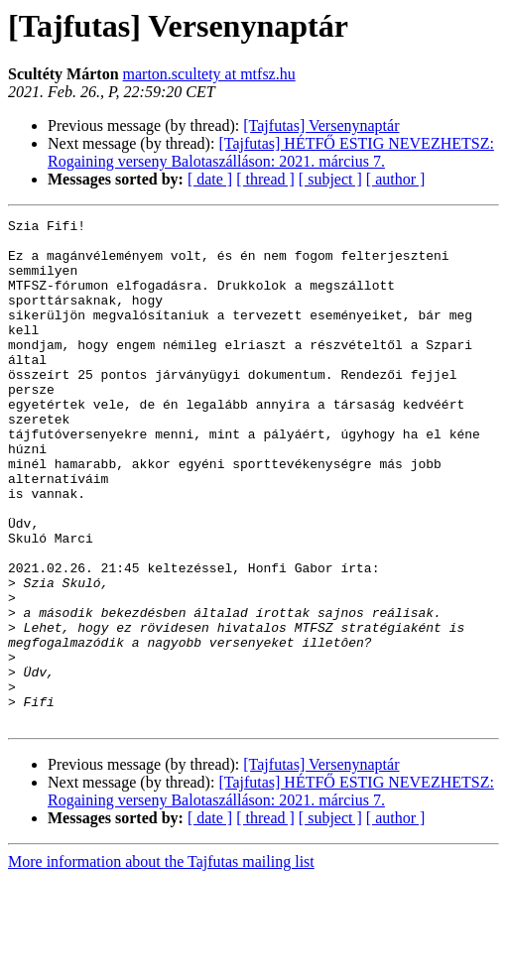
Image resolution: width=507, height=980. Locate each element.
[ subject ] (330, 179)
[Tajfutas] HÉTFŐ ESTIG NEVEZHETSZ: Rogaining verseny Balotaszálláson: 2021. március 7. (271, 152)
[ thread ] (265, 179)
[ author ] (396, 179)
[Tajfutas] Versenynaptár (321, 125)
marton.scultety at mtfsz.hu (209, 74)
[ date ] (210, 179)
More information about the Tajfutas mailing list (161, 963)
